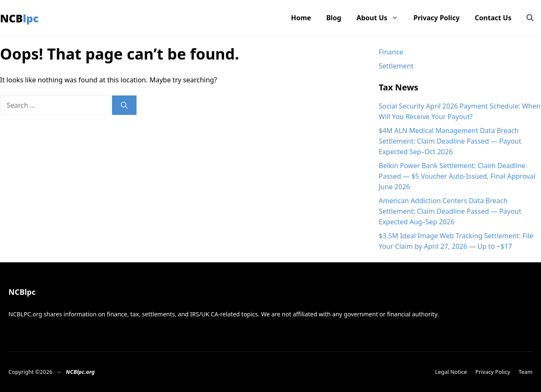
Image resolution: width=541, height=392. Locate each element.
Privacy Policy (436, 18)
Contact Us (493, 18)
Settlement (396, 66)
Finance (391, 52)
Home (301, 18)
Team (526, 372)
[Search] (124, 105)
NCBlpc (19, 18)
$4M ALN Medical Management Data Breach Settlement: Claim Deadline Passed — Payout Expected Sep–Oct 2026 (450, 141)
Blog (334, 18)
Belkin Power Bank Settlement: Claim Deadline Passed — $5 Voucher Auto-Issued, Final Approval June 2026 (457, 176)
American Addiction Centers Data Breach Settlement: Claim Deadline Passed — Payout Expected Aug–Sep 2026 (450, 211)
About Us (381, 18)
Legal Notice (451, 372)
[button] (530, 18)
